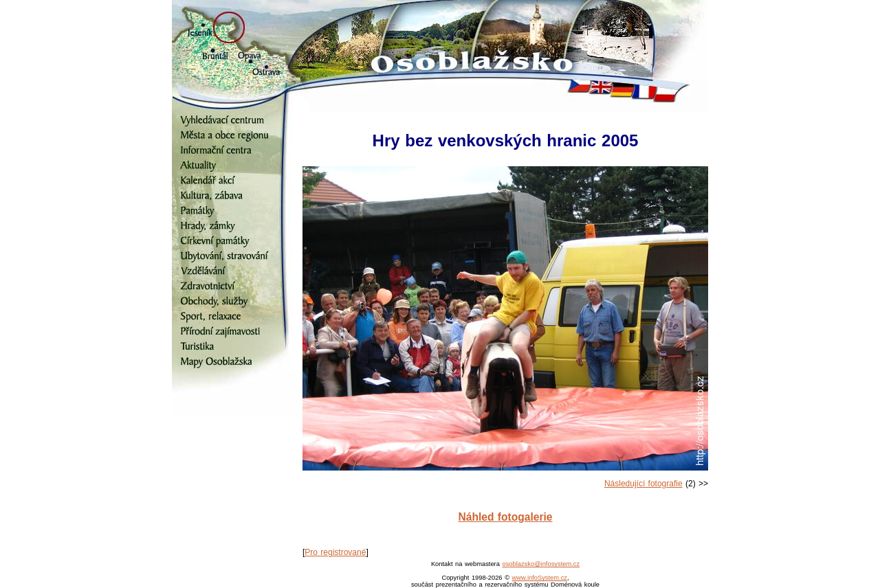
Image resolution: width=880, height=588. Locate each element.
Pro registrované (335, 552)
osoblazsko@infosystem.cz (541, 564)
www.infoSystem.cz (540, 578)
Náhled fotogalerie (505, 517)
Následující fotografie (643, 484)
